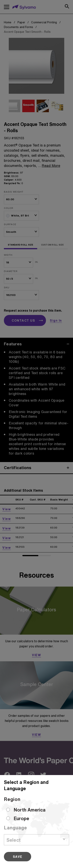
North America (30, 810)
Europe (21, 818)
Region (12, 799)
